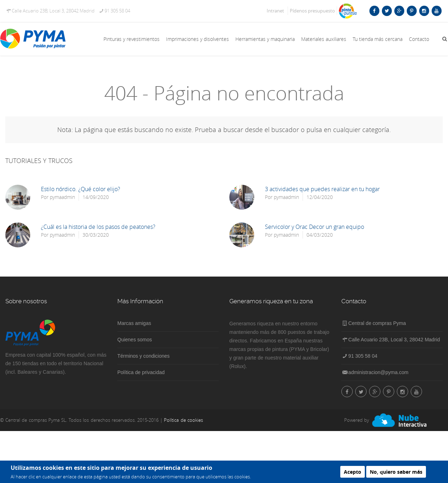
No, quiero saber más (396, 472)
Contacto (419, 39)
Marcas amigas (134, 323)
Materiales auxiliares (324, 39)
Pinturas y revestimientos (132, 39)
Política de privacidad (141, 372)
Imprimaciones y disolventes (198, 39)
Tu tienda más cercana (378, 39)
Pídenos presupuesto (312, 11)
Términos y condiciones (143, 356)
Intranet (275, 11)
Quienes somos (135, 340)
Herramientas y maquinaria (265, 39)
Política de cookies (183, 420)
